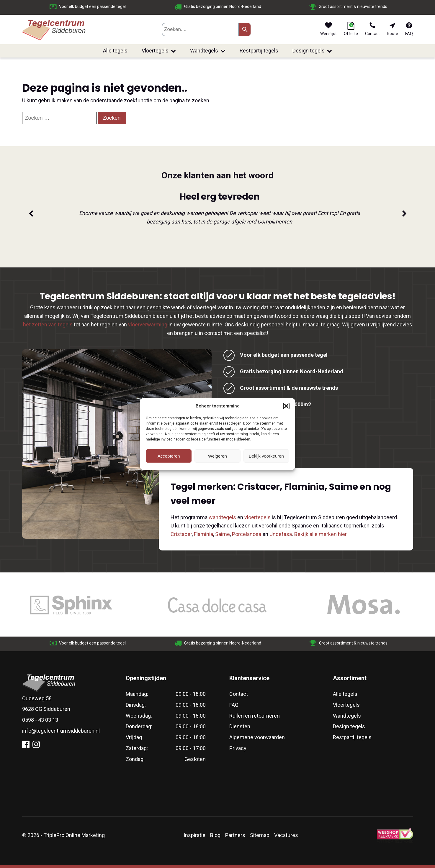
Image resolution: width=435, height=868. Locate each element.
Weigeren (217, 456)
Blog (215, 835)
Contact (239, 694)
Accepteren (169, 456)
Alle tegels (115, 51)
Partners (235, 835)
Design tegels (312, 51)
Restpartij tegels (259, 51)
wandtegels (222, 517)
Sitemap (260, 835)
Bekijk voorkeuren (266, 456)
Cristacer (181, 534)
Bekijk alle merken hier (320, 534)
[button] (286, 406)
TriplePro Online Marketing (74, 835)
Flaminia (203, 534)
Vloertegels (159, 51)
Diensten (240, 726)
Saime (223, 534)
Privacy (238, 748)
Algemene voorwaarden (257, 737)
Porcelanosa (247, 534)
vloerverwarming (148, 324)
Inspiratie (194, 835)
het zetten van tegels (48, 324)
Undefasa (281, 534)
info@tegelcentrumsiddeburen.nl (61, 731)
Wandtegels (208, 51)
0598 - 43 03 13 (40, 720)
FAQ (234, 705)
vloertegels (257, 517)
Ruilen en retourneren (255, 716)
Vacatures (286, 835)
